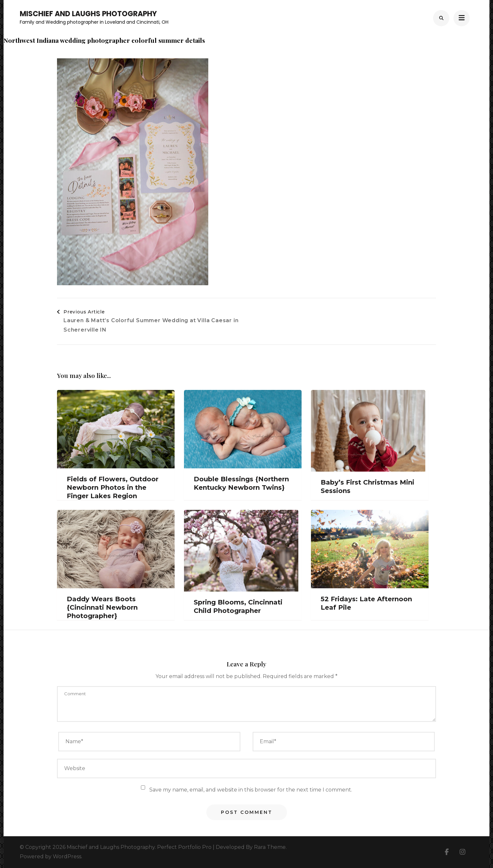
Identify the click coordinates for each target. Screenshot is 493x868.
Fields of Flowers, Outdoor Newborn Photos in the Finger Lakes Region (113, 487)
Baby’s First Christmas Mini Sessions (367, 487)
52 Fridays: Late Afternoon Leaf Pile (366, 603)
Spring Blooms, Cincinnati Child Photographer (238, 606)
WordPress (67, 856)
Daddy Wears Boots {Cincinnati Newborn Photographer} (102, 607)
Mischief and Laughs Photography (88, 14)
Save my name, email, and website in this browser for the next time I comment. (251, 790)
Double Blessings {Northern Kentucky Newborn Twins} (241, 483)
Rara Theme (270, 847)
